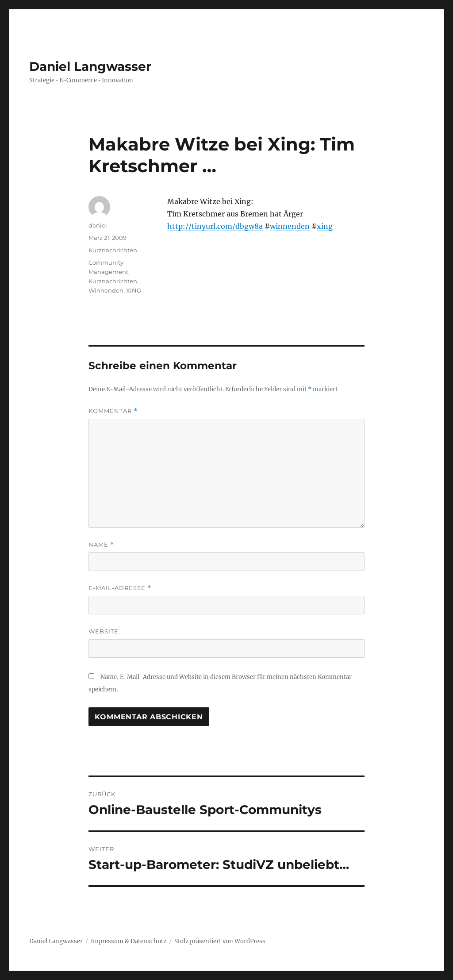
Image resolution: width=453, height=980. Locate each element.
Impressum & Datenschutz (129, 941)
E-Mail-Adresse (120, 588)
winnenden (290, 226)
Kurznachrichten (113, 250)
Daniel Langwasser (90, 66)
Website (104, 631)
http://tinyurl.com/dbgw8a (215, 226)
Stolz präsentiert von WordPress (220, 941)
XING (134, 290)
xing (325, 226)
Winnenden (106, 290)
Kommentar (113, 411)
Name (101, 545)
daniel (98, 225)
